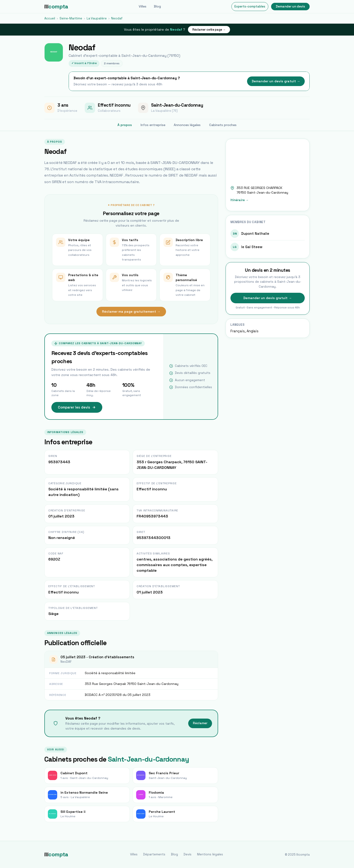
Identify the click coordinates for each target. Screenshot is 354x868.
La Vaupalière (97, 18)
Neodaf (117, 18)
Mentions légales (210, 854)
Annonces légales (187, 125)
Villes (143, 6)
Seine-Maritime (71, 18)
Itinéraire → (240, 200)
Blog (157, 6)
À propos (125, 125)
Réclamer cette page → (209, 30)
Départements (154, 854)
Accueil (50, 18)
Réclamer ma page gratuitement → (131, 311)
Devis (188, 854)
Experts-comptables (250, 6)
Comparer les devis (77, 407)
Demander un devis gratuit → (276, 81)
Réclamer (200, 723)
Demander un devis (290, 6)
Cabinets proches (223, 125)
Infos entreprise (153, 125)
